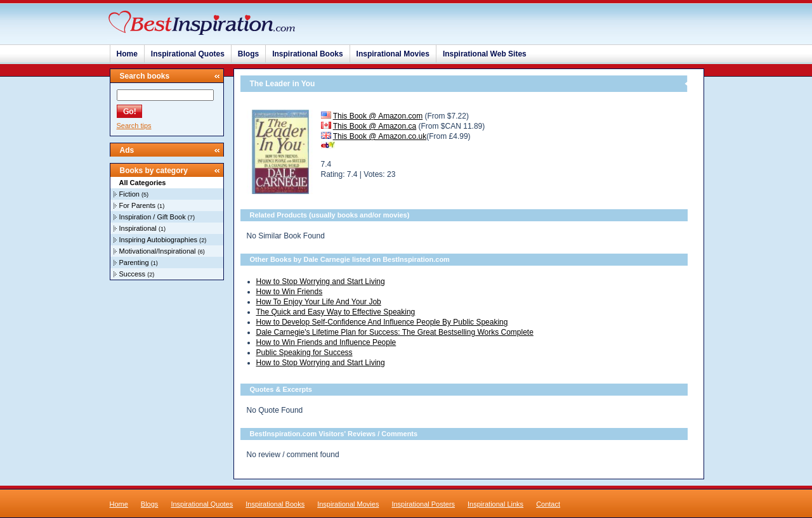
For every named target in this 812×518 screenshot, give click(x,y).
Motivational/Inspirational (158, 251)
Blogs (248, 54)
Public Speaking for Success (304, 353)
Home (127, 54)
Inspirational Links (495, 504)
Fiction (129, 194)
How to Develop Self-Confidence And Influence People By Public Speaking (382, 322)
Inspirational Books (307, 54)
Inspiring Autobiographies (159, 240)
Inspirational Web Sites (485, 54)
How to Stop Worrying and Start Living (321, 282)
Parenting (134, 262)
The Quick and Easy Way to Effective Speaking (336, 312)
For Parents (137, 205)
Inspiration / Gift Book (153, 217)
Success (133, 274)
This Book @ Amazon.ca (375, 126)
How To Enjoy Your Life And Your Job (319, 302)
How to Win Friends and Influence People (326, 342)
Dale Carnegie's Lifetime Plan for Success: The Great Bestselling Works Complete (395, 332)
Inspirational (138, 228)
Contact (548, 504)
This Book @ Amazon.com (378, 116)
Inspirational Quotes (188, 54)
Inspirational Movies (393, 54)
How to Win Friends (290, 292)
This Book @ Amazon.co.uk (380, 136)
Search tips (134, 126)
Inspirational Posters (423, 504)
